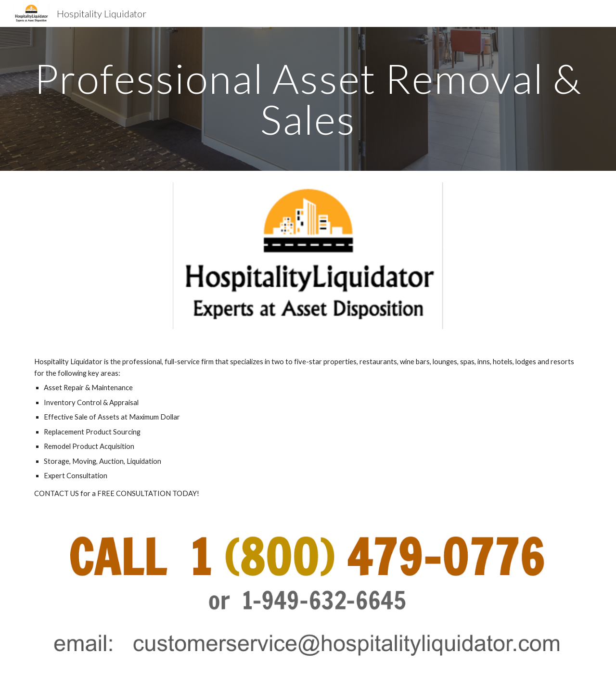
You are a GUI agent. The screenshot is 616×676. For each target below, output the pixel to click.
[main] (308, 99)
